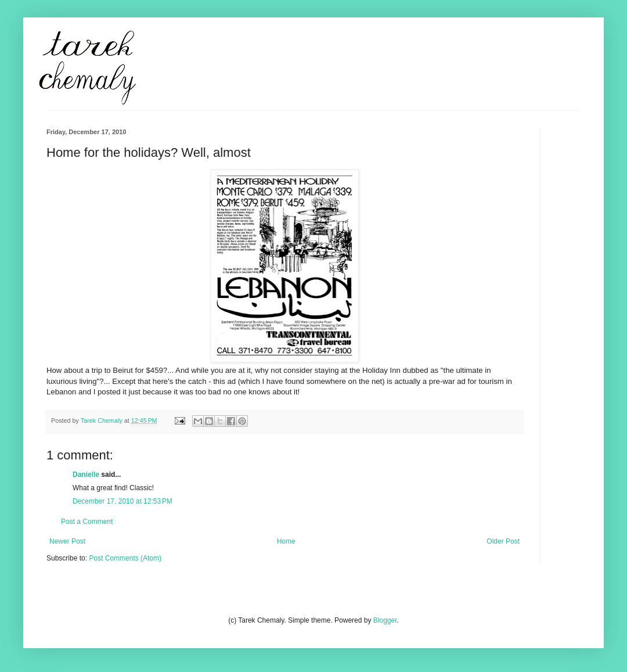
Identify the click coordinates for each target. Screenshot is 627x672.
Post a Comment (87, 522)
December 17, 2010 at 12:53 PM (122, 501)
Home (286, 541)
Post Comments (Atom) (125, 558)
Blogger (385, 620)
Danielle (86, 475)
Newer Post (67, 541)
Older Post (503, 541)
